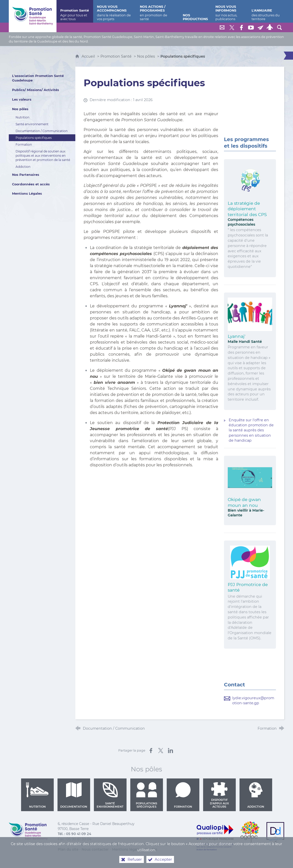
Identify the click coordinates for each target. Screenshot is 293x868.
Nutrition (37, 795)
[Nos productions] (195, 11)
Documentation (74, 795)
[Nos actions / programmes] (157, 11)
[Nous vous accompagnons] (115, 11)
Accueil (89, 56)
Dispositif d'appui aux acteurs (219, 795)
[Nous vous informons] (230, 11)
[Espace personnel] (270, 27)
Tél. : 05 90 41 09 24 (74, 834)
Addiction (256, 795)
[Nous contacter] (222, 27)
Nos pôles (146, 56)
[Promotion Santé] (75, 11)
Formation (183, 795)
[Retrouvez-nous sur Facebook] (241, 27)
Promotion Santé (116, 56)
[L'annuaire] (266, 11)
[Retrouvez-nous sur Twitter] (232, 27)
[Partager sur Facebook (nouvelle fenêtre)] (151, 751)
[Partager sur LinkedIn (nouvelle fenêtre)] (170, 751)
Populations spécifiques (146, 795)
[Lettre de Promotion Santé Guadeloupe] (260, 27)
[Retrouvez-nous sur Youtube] (251, 27)
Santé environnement (110, 795)
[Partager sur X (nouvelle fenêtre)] (161, 751)
